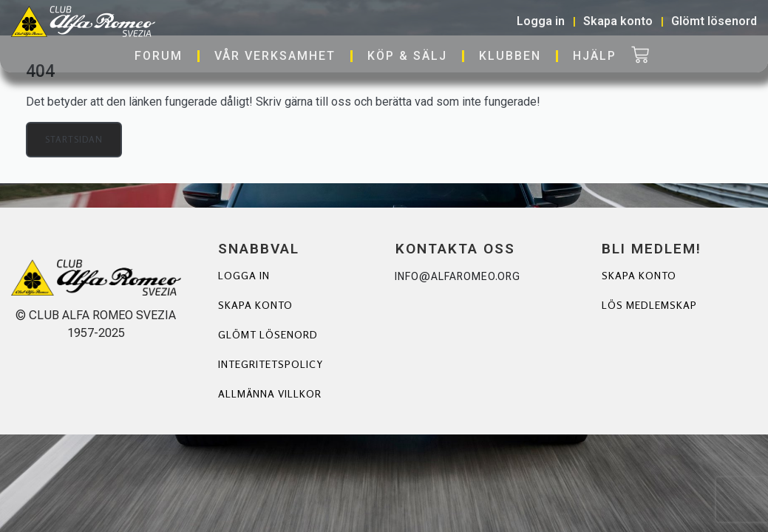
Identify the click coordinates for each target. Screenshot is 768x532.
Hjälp (595, 56)
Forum (159, 56)
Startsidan (74, 139)
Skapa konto (255, 305)
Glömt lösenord (268, 334)
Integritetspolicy (271, 364)
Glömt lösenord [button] (714, 21)
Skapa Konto (639, 275)
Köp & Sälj (407, 56)
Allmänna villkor (270, 393)
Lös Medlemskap (649, 305)
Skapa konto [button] (618, 21)
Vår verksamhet (275, 56)
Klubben (510, 56)
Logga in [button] (541, 21)
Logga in (244, 275)
